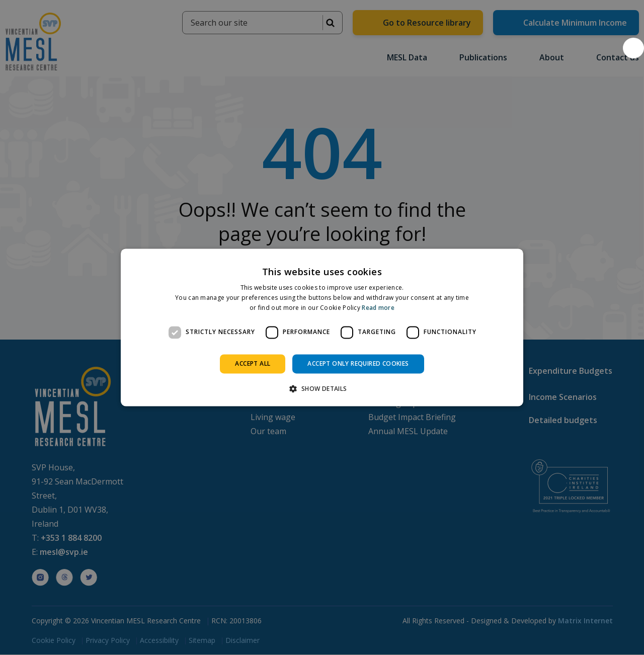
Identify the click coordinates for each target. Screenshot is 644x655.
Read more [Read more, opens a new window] (378, 308)
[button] (633, 48)
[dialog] (322, 327)
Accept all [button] (253, 363)
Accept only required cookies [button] (358, 363)
